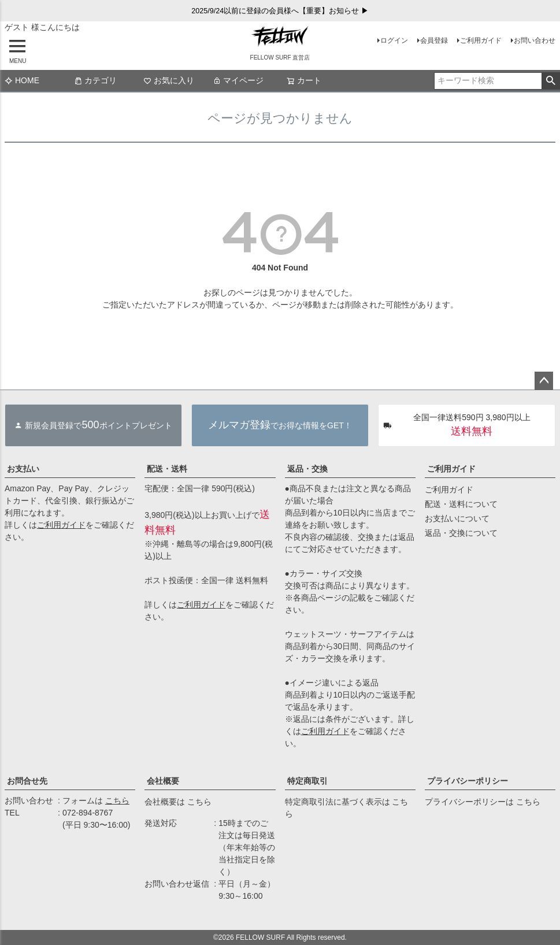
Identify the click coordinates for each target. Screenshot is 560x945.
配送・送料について (461, 504)
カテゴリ (95, 80)
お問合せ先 (27, 781)
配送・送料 (167, 469)
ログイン (394, 40)
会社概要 (163, 781)
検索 (550, 81)
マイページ (238, 80)
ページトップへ (544, 381)
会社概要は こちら (178, 802)
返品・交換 (307, 469)
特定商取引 (307, 781)
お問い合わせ (535, 40)
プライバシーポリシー (468, 781)
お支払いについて (457, 518)
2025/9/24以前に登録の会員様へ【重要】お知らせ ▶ (280, 11)
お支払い (23, 469)
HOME (22, 80)
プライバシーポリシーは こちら (483, 802)
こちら (117, 801)
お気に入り (169, 80)
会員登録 (434, 40)
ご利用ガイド (481, 40)
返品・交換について (461, 533)
